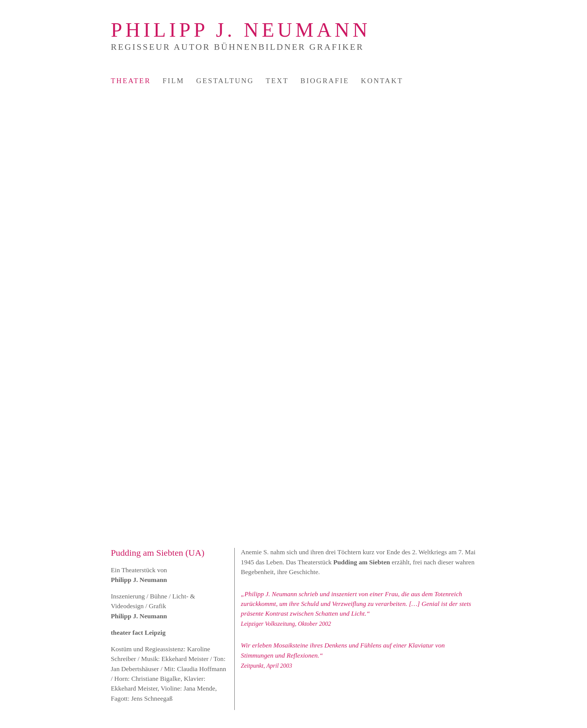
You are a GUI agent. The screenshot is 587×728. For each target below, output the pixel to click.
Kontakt (382, 81)
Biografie (325, 81)
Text (277, 81)
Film (173, 81)
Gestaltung (225, 81)
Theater (131, 81)
